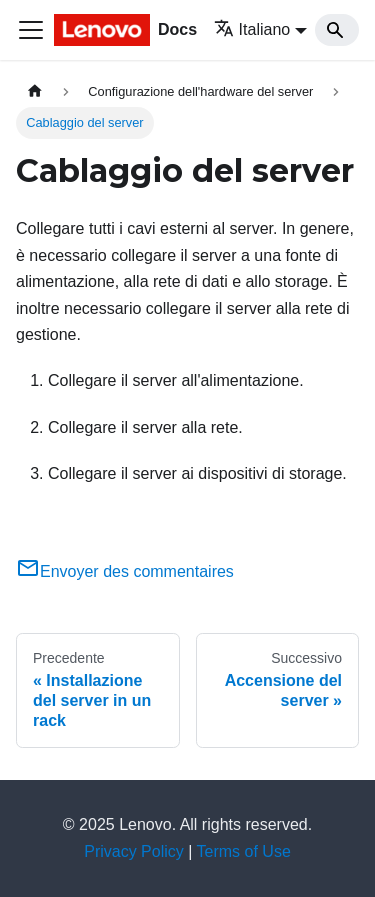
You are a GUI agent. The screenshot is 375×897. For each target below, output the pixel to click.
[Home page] (35, 91)
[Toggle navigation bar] (31, 30)
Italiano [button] (252, 29)
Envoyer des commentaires (125, 571)
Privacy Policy (134, 851)
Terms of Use (244, 851)
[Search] (337, 30)
